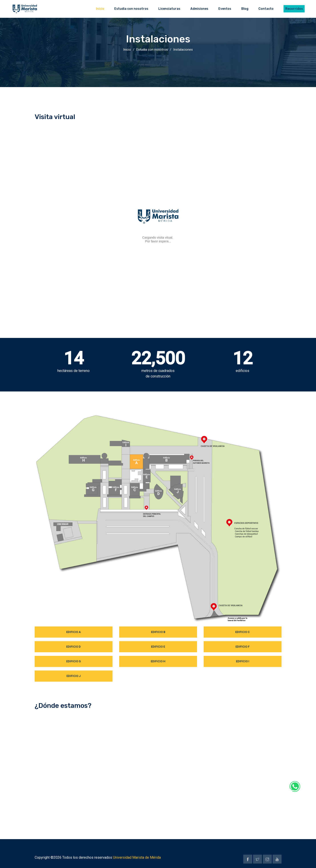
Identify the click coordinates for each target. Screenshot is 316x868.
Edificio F (243, 647)
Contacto (266, 9)
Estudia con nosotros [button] (131, 9)
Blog (245, 9)
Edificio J (73, 676)
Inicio (100, 9)
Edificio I (243, 661)
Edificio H (158, 661)
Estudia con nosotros (152, 50)
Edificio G (73, 661)
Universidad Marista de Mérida (137, 857)
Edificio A (73, 632)
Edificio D (73, 647)
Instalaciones (183, 50)
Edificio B (158, 632)
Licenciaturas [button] (169, 9)
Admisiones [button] (199, 9)
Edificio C (243, 632)
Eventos (225, 9)
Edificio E (158, 647)
